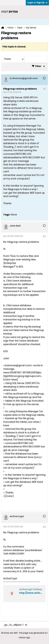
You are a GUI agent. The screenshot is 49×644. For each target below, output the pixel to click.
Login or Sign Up (37, 3)
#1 (44, 89)
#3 (44, 527)
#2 (44, 236)
